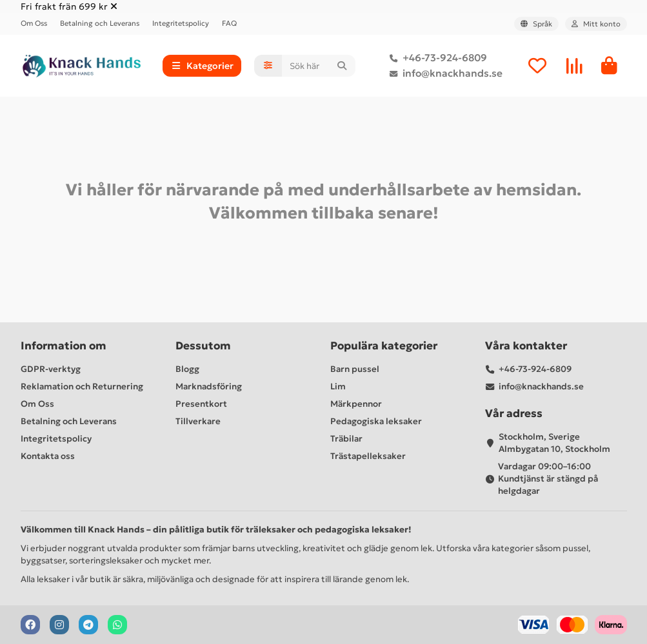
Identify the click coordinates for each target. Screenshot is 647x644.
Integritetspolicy (181, 23)
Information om (64, 346)
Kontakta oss (48, 456)
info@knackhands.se (443, 73)
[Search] (318, 66)
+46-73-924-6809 (436, 58)
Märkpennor (356, 404)
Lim (338, 386)
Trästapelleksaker (368, 456)
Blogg (187, 369)
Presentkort (201, 404)
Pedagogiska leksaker (376, 421)
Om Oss (34, 23)
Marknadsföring (209, 386)
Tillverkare (198, 421)
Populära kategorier (384, 346)
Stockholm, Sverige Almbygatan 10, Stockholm (554, 443)
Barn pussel (355, 369)
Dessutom (203, 346)
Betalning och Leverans (100, 23)
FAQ (229, 23)
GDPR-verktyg (51, 369)
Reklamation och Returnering (82, 386)
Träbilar (346, 439)
